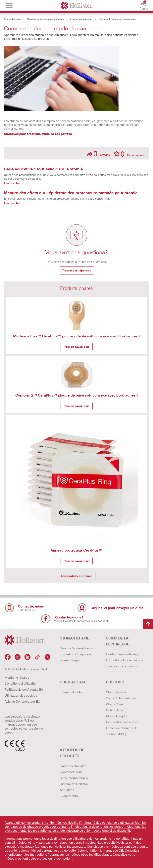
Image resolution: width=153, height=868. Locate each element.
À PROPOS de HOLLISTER (72, 753)
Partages (98, 154)
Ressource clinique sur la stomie (46, 19)
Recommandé (129, 154)
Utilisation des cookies (21, 695)
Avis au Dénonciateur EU (22, 701)
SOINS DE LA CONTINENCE (118, 641)
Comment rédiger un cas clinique (117, 19)
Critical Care (115, 710)
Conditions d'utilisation (21, 683)
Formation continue (81, 19)
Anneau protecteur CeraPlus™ (76, 550)
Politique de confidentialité (24, 689)
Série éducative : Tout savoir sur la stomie (43, 169)
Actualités (67, 790)
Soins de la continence (122, 698)
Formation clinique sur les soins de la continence (124, 663)
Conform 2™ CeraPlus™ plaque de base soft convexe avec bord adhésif (77, 395)
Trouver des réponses (77, 270)
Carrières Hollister (73, 766)
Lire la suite (12, 183)
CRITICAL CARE (73, 682)
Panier (144, 5)
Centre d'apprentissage (76, 648)
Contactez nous (71, 772)
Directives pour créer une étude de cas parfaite (38, 134)
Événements (69, 796)
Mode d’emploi (117, 716)
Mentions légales (17, 677)
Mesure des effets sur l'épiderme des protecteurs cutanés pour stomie (71, 193)
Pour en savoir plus (77, 347)
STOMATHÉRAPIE (75, 638)
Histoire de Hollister (74, 784)
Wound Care (115, 704)
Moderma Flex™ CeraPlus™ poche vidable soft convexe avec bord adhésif (76, 336)
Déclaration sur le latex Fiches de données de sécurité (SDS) (122, 728)
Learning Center (71, 692)
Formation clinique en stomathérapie (75, 657)
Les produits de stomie (77, 576)
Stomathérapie (12, 19)
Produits (115, 682)
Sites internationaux (74, 778)
